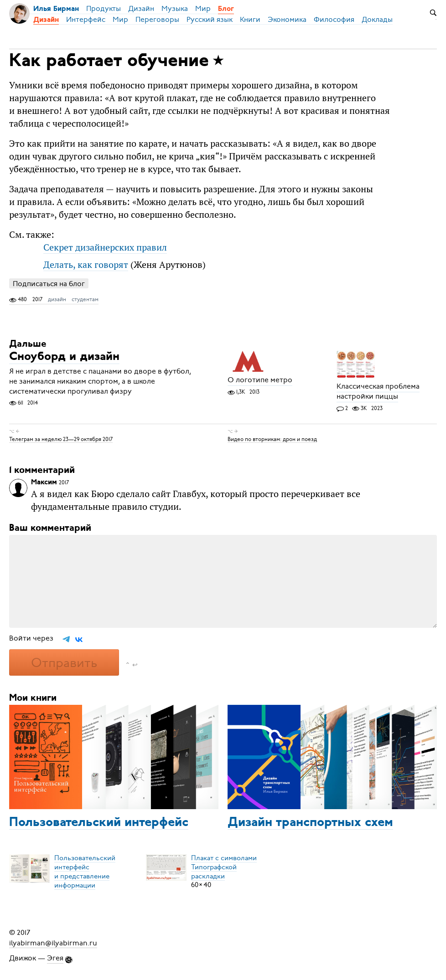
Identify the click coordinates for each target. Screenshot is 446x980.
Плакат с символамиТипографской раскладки (224, 867)
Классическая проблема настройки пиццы (378, 392)
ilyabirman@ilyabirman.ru (53, 943)
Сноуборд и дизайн (64, 357)
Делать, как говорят (86, 264)
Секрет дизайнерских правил (105, 247)
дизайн (57, 299)
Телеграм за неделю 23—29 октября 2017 (61, 439)
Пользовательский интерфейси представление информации (85, 871)
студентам (85, 299)
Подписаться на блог (49, 284)
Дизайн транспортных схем (310, 823)
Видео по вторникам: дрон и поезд (272, 439)
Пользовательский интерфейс (99, 823)
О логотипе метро (260, 380)
